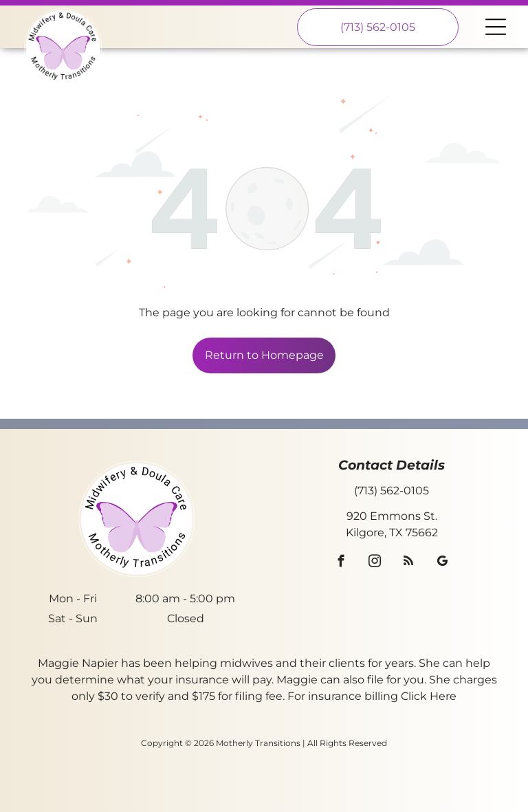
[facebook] (341, 563)
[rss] (409, 563)
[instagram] (375, 563)
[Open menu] (496, 27)
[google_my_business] (442, 563)
